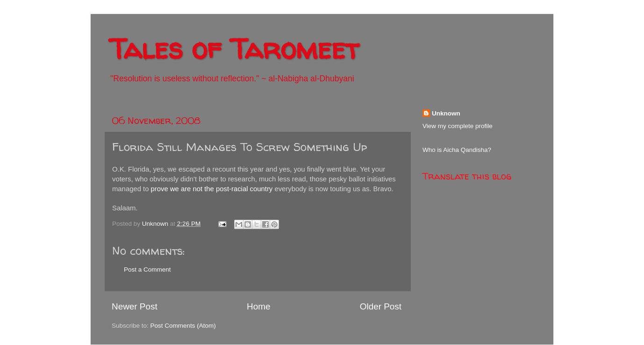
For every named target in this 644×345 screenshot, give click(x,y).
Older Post (381, 306)
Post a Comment (147, 270)
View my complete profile (458, 126)
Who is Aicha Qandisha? (457, 150)
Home (258, 306)
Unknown (446, 113)
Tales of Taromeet (234, 49)
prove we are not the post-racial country (212, 189)
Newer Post (135, 306)
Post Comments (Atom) (183, 326)
